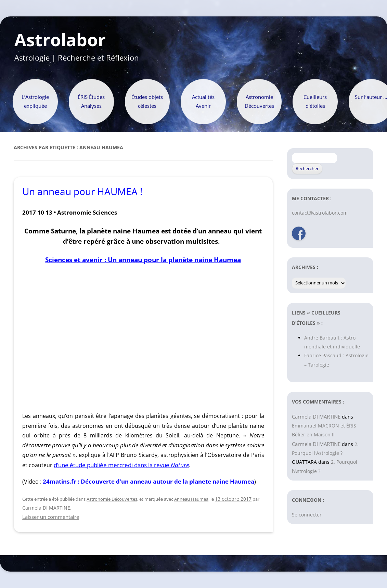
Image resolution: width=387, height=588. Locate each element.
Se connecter (307, 515)
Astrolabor (60, 40)
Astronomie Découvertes (259, 101)
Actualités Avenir (203, 101)
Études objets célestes (147, 101)
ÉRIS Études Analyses (91, 101)
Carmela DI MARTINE (46, 508)
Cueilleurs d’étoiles (315, 101)
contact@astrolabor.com (320, 213)
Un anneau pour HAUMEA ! (82, 191)
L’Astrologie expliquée (35, 101)
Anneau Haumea (191, 499)
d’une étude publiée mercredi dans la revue (121, 465)
